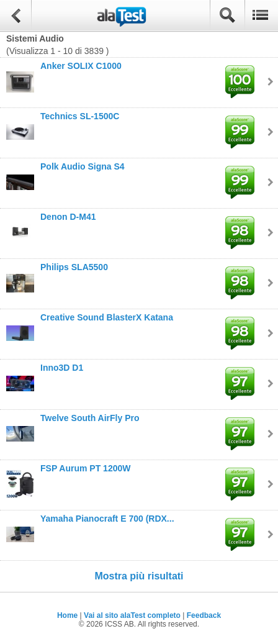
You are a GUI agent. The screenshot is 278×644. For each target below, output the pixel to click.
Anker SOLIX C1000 (81, 66)
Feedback (204, 615)
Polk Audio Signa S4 (83, 166)
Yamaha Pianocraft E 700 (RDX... (107, 519)
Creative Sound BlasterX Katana (107, 317)
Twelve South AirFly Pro (90, 418)
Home (67, 615)
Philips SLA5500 (74, 267)
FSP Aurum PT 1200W (85, 468)
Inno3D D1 (62, 368)
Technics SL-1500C (80, 116)
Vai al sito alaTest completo (132, 615)
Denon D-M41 (68, 217)
